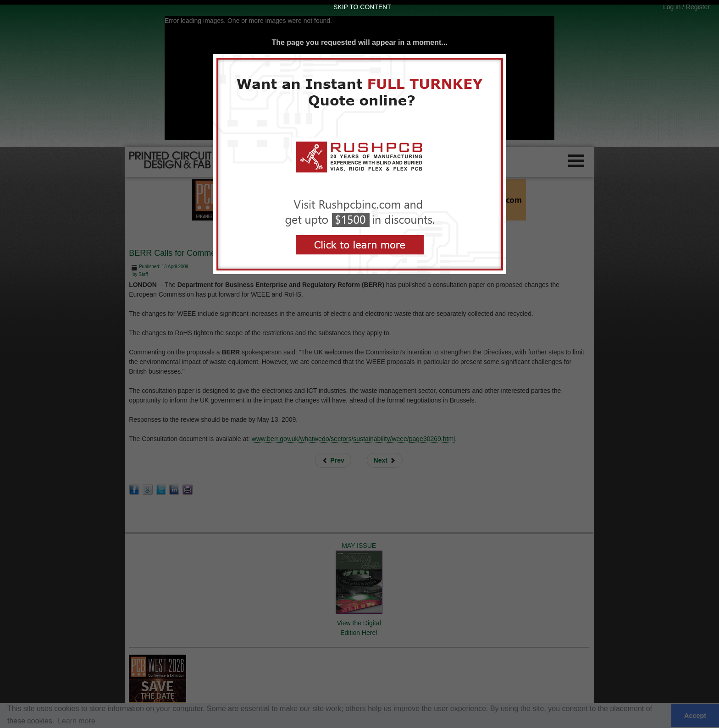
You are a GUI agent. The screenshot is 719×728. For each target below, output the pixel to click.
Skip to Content (362, 7)
